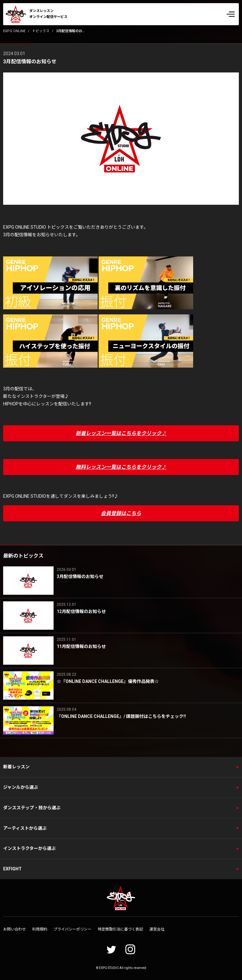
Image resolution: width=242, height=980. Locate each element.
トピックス (41, 31)
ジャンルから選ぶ (21, 787)
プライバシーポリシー (72, 929)
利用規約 (40, 929)
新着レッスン (16, 767)
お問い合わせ (14, 929)
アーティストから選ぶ (25, 828)
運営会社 (157, 929)
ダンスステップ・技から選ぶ (32, 808)
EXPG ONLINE (14, 31)
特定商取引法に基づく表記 (120, 929)
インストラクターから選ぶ (29, 848)
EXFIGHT (12, 869)
